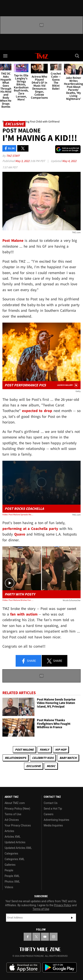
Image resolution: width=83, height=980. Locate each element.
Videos (9, 887)
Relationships (15, 758)
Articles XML (13, 837)
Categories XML (15, 859)
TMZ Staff (13, 156)
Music (51, 766)
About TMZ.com (15, 803)
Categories (11, 853)
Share (28, 661)
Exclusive (33, 766)
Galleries (10, 865)
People (9, 870)
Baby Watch (68, 758)
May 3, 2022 (23, 161)
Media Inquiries (53, 825)
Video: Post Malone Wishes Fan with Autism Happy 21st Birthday (18, 600)
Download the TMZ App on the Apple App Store (23, 968)
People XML (12, 876)
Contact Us (51, 803)
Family (44, 750)
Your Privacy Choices (18, 825)
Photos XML (12, 882)
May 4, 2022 (69, 161)
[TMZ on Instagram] (54, 937)
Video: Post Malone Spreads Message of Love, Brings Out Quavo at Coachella (18, 514)
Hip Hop (61, 750)
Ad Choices (12, 820)
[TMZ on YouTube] (45, 937)
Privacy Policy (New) (17, 809)
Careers (49, 814)
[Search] (77, 56)
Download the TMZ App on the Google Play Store (60, 967)
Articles (9, 831)
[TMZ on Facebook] (28, 937)
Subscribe (72, 918)
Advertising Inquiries (56, 820)
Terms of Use (13, 814)
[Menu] (6, 56)
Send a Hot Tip (53, 809)
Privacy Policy (63, 905)
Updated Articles (15, 842)
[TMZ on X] (36, 937)
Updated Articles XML (18, 848)
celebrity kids (43, 758)
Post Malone (24, 750)
